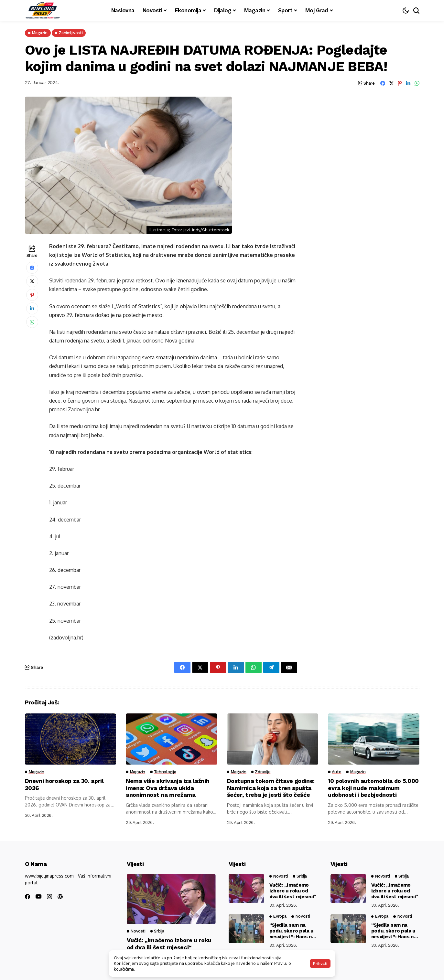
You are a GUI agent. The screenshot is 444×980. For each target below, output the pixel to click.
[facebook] (27, 897)
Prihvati (320, 964)
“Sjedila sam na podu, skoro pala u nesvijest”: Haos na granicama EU (292, 931)
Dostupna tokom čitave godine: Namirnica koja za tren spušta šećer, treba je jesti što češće (271, 788)
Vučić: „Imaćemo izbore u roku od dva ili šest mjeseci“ (169, 944)
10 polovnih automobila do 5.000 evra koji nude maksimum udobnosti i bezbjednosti (373, 788)
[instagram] (49, 897)
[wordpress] (60, 897)
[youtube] (38, 897)
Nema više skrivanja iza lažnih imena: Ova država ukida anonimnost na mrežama (168, 788)
